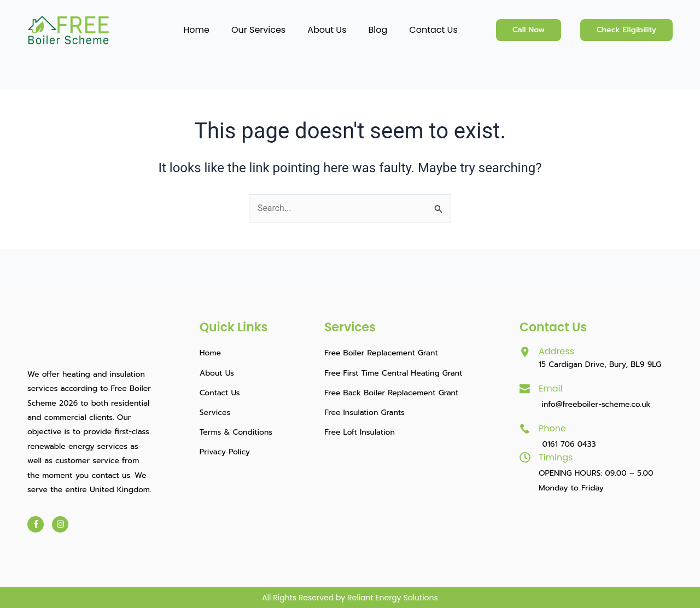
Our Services (258, 30)
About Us (327, 30)
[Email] (525, 389)
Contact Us (433, 30)
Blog (378, 30)
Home (196, 30)
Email (550, 388)
